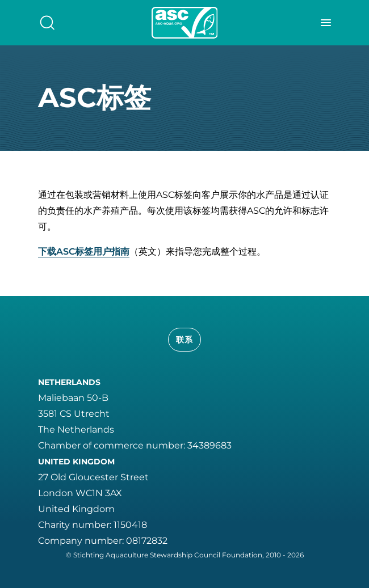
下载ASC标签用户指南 (84, 251)
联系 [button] (185, 340)
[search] (47, 23)
